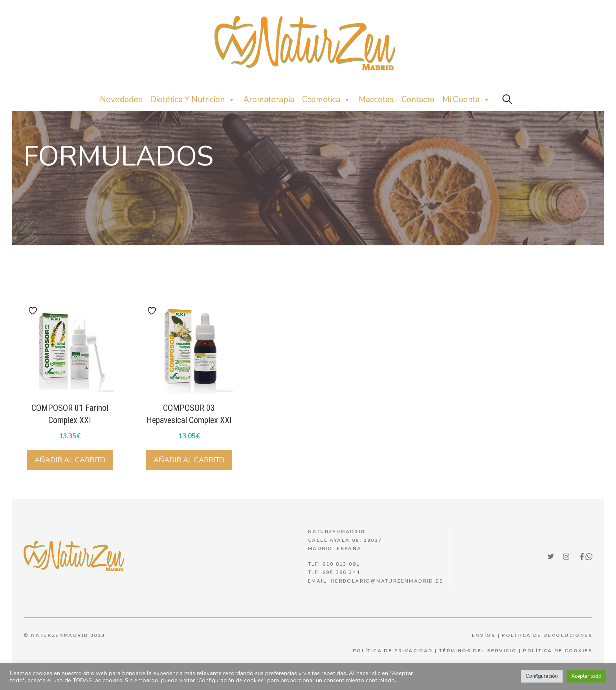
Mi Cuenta (466, 100)
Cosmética (326, 100)
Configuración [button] (542, 676)
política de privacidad (393, 651)
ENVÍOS (484, 635)
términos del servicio (478, 651)
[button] (507, 100)
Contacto (418, 99)
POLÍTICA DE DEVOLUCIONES (547, 635)
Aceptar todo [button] (586, 676)
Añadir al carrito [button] (70, 460)
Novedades (121, 99)
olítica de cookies (560, 651)
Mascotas (376, 99)
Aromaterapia (269, 99)
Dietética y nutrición (193, 100)
